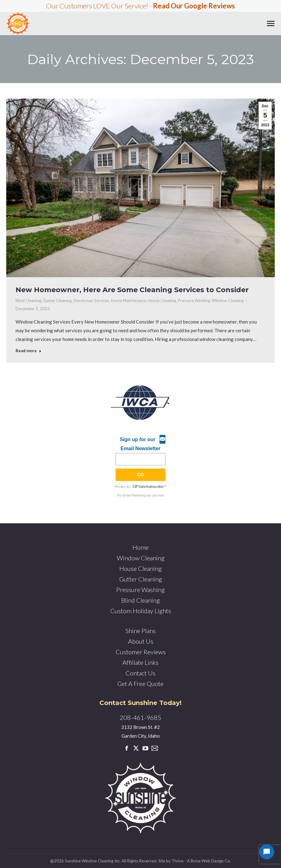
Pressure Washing (194, 301)
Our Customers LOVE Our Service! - (140, 6)
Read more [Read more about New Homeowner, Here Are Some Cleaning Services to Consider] (29, 351)
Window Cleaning (228, 301)
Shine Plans (141, 631)
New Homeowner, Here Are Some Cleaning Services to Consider (132, 290)
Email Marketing (134, 495)
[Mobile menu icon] (271, 23)
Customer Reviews (141, 652)
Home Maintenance (129, 301)
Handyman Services (91, 301)
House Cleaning (162, 301)
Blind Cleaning (28, 301)
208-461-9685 (140, 717)
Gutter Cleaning (57, 301)
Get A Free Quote (140, 684)
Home (140, 547)
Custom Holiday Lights (141, 611)
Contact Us (140, 673)
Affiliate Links (140, 662)
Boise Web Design (207, 861)
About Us (141, 641)
